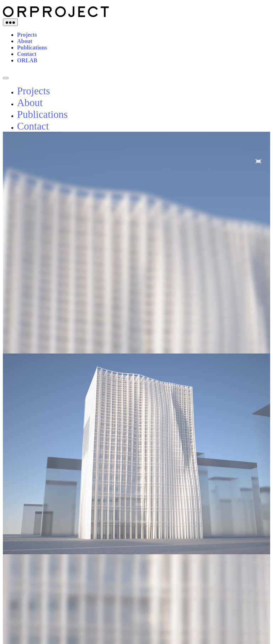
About (25, 41)
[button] (258, 161)
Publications (32, 48)
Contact (27, 54)
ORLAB (27, 60)
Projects (27, 35)
